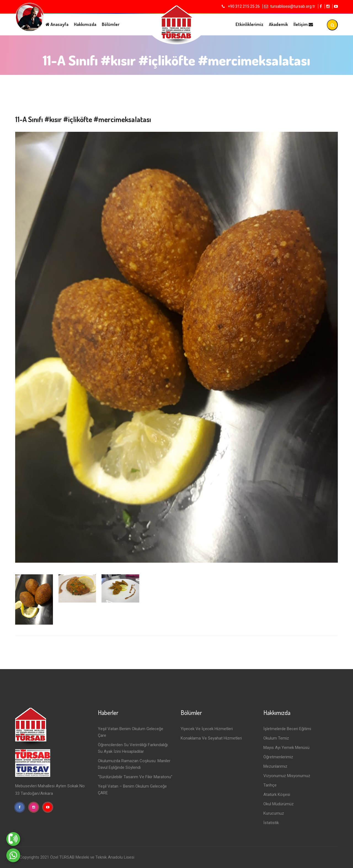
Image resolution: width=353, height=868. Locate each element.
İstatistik (271, 823)
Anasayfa (57, 24)
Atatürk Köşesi (277, 795)
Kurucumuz (274, 813)
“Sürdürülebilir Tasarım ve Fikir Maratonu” (135, 777)
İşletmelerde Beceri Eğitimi (287, 729)
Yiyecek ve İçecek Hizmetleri (207, 729)
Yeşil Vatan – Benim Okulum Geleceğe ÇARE (132, 790)
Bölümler (111, 24)
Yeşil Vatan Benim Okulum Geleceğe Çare (131, 732)
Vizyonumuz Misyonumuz (287, 776)
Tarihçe (270, 785)
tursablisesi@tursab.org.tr (293, 6)
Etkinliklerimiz (249, 24)
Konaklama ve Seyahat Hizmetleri (211, 738)
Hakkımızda (85, 24)
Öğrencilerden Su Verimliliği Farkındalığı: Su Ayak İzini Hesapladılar (133, 748)
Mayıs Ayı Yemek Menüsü (286, 748)
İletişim (303, 24)
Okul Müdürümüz (279, 804)
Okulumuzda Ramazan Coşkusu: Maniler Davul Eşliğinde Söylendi (134, 764)
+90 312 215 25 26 (243, 6)
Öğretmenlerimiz (278, 757)
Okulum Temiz (276, 738)
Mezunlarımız (275, 766)
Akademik (278, 24)
